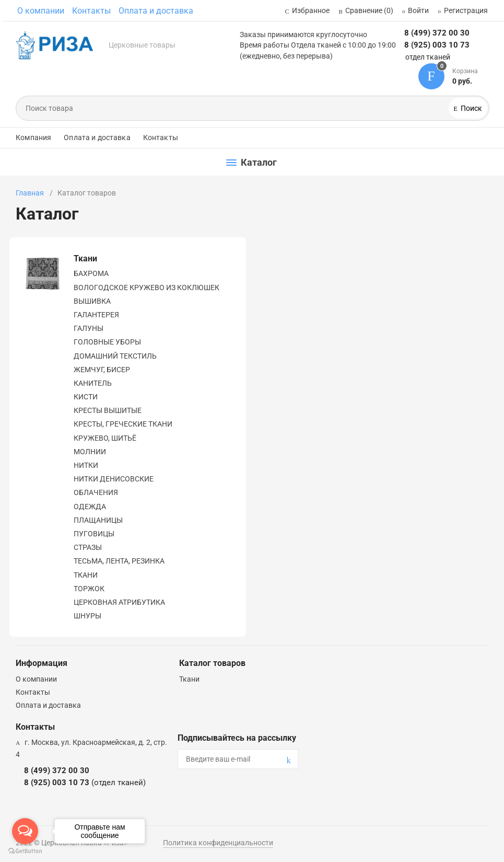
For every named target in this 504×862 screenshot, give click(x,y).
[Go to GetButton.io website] (25, 851)
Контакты (91, 11)
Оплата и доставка (156, 11)
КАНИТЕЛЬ (93, 383)
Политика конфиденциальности (218, 843)
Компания (33, 137)
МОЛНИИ (90, 452)
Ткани (85, 258)
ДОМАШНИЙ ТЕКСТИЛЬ (115, 356)
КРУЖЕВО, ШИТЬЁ (105, 438)
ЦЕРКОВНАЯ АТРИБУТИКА (119, 602)
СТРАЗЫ (88, 547)
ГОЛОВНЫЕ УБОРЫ (107, 342)
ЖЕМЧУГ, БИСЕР (102, 370)
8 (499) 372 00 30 (437, 33)
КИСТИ (86, 397)
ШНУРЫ (87, 616)
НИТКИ (86, 465)
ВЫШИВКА (92, 301)
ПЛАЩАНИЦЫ (98, 520)
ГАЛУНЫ (89, 328)
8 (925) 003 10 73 (437, 45)
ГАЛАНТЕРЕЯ (96, 315)
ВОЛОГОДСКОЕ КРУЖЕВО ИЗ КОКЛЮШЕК (146, 288)
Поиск (471, 108)
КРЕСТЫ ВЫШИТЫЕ (108, 410)
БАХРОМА (91, 273)
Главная (30, 193)
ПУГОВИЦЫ (94, 534)
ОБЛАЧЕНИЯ (96, 492)
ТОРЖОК (89, 589)
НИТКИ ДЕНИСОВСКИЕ (114, 479)
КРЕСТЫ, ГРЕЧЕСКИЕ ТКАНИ (123, 424)
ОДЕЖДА (90, 507)
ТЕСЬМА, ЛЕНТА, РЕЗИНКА (119, 561)
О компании (41, 11)
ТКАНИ (86, 575)
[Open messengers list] (25, 831)
